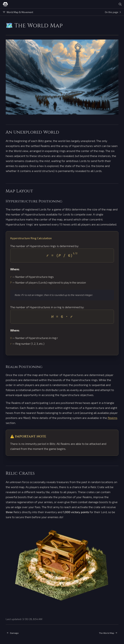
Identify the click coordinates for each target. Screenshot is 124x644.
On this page (113, 12)
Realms (113, 418)
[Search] (120, 4)
